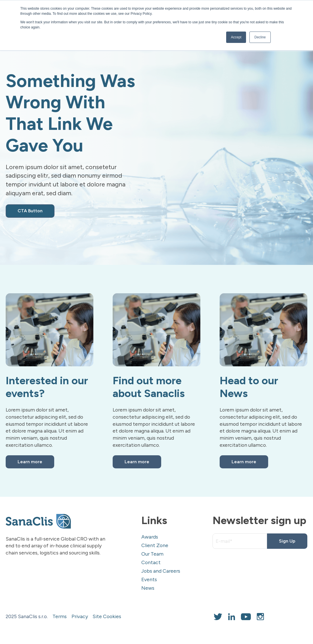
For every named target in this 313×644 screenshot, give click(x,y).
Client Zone (155, 545)
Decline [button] (260, 37)
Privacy (80, 616)
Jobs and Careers (161, 571)
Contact (151, 562)
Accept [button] (236, 37)
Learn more (30, 462)
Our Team (152, 554)
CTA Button (30, 211)
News (148, 588)
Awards (150, 537)
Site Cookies (107, 616)
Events (149, 579)
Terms (60, 616)
